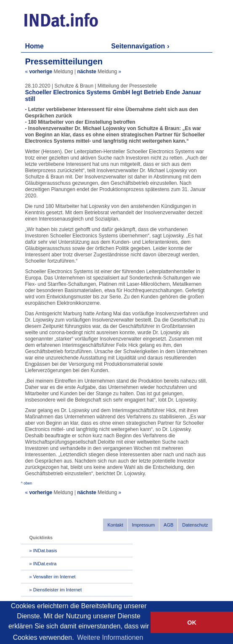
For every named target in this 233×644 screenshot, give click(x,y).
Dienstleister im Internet (58, 590)
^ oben (27, 483)
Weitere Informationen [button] (110, 637)
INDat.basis (45, 551)
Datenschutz (195, 525)
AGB (168, 525)
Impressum (143, 525)
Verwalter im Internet (54, 577)
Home (34, 46)
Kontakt (115, 525)
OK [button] (192, 623)
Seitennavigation (138, 46)
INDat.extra (45, 564)
